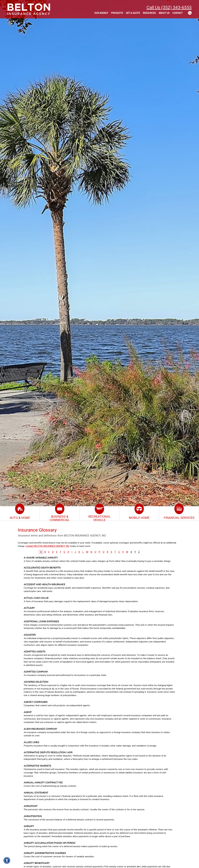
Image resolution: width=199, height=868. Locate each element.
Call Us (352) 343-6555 (169, 7)
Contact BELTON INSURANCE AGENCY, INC (48, 546)
